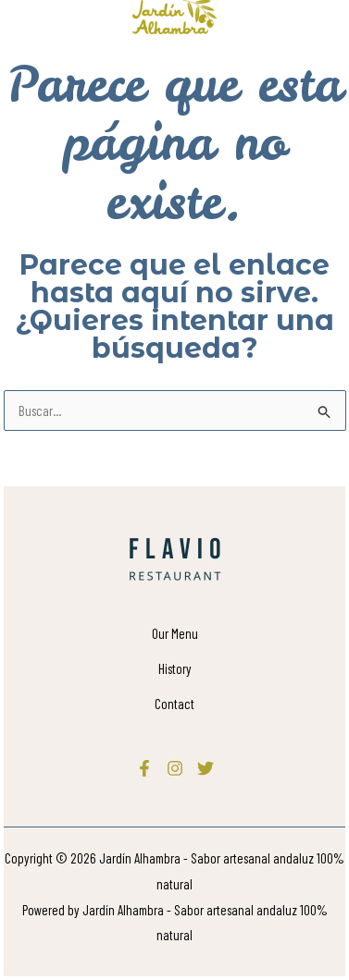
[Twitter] (206, 768)
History (175, 668)
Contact (174, 704)
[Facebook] (144, 768)
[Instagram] (175, 768)
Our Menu (175, 633)
